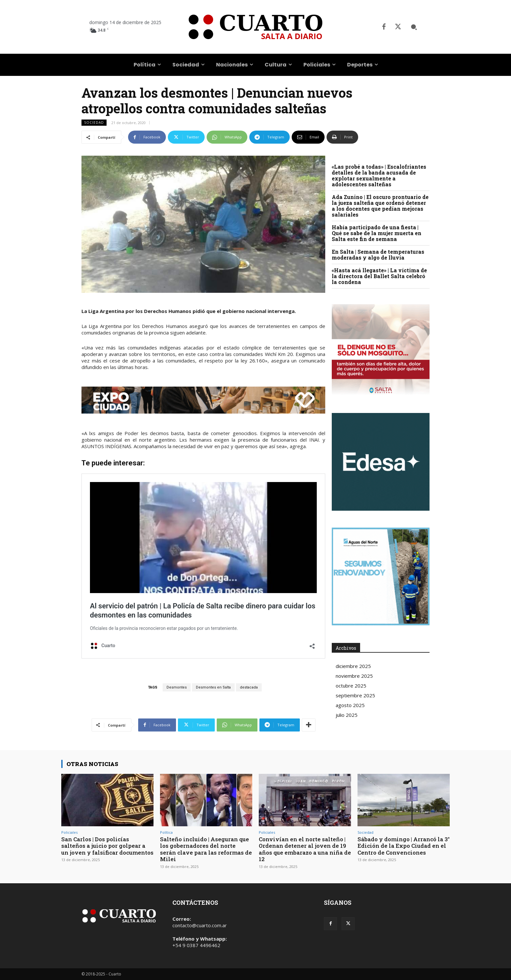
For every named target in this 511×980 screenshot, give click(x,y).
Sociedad (94, 123)
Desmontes (177, 687)
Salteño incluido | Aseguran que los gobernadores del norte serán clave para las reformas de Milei (206, 849)
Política (166, 832)
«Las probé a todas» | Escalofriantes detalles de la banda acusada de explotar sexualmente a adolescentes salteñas (379, 175)
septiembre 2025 (355, 695)
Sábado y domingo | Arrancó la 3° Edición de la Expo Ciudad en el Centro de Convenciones (404, 846)
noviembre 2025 (354, 676)
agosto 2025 (350, 705)
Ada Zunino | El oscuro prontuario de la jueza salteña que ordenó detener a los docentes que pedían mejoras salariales (380, 206)
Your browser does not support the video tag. (381, 462)
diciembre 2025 (353, 666)
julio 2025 (347, 715)
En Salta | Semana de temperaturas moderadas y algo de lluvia (378, 255)
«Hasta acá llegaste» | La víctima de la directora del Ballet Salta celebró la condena (379, 276)
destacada (249, 687)
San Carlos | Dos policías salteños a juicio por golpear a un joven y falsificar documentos (107, 846)
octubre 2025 (351, 686)
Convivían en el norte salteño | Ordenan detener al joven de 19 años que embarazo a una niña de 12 (303, 849)
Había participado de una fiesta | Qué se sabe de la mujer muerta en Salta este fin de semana (377, 233)
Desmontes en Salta (213, 687)
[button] (414, 27)
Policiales (69, 832)
